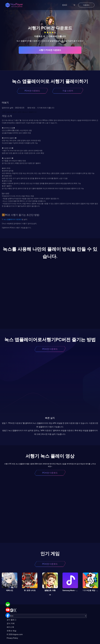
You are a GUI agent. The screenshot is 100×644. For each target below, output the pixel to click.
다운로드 (18, 219)
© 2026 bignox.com (15, 634)
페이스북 (10, 627)
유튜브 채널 (12, 631)
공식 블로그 (12, 620)
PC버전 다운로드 (32, 91)
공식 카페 (11, 623)
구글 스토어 (68, 91)
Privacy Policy (12, 638)
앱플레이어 (11, 219)
